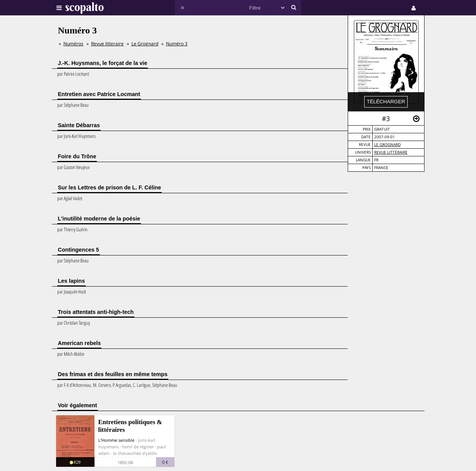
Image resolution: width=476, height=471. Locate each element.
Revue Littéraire (391, 152)
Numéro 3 (177, 44)
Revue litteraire (107, 44)
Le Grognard (387, 145)
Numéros (73, 44)
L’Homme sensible (116, 440)
